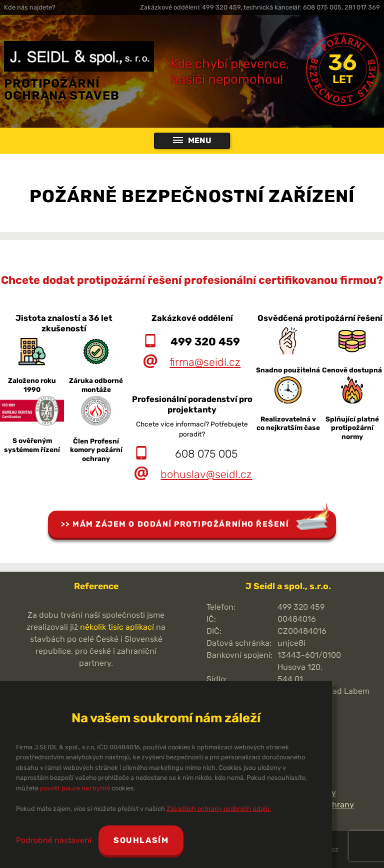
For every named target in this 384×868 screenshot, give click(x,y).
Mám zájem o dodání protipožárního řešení (181, 524)
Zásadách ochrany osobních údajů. (219, 809)
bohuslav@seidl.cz (206, 474)
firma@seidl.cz (205, 362)
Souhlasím (141, 840)
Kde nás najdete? (30, 7)
